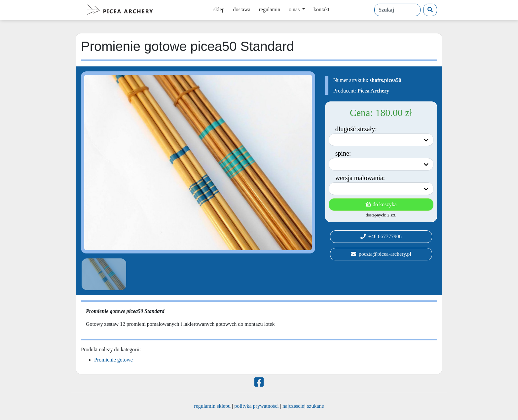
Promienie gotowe (113, 360)
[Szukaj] (430, 10)
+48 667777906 (381, 236)
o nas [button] (295, 9)
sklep (219, 9)
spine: (343, 153)
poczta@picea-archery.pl (381, 254)
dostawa (241, 9)
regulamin (269, 9)
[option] (103, 274)
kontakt (321, 9)
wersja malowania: (360, 178)
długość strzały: (356, 129)
